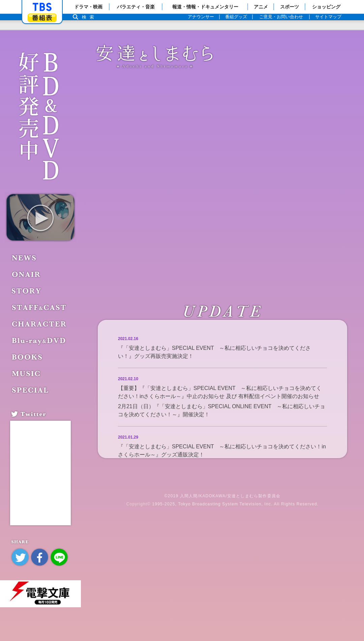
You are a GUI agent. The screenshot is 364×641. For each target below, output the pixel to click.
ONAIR (27, 274)
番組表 (42, 18)
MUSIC (27, 373)
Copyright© (139, 504)
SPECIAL (31, 390)
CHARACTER (40, 324)
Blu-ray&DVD (39, 340)
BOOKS (28, 357)
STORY (27, 291)
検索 (90, 17)
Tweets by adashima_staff (40, 426)
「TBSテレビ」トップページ (42, 7)
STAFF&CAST (40, 307)
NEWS (25, 258)
